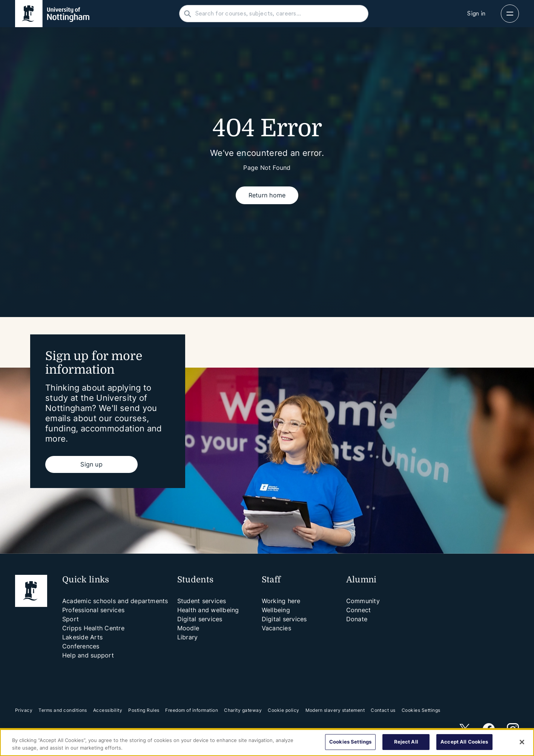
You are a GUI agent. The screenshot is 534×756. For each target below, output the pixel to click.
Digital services (200, 619)
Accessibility (108, 710)
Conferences (81, 646)
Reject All (406, 742)
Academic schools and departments (115, 601)
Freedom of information (192, 710)
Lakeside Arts (82, 637)
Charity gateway (243, 710)
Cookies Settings (421, 710)
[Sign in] (476, 14)
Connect (359, 610)
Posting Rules (144, 710)
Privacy (24, 710)
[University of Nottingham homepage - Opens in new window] (52, 14)
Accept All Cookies (464, 742)
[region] (267, 743)
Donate (357, 619)
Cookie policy (283, 710)
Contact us (383, 710)
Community (363, 601)
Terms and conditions (63, 710)
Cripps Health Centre (93, 628)
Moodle (188, 628)
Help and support (88, 655)
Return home (267, 195)
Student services (202, 601)
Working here (281, 601)
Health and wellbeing (208, 610)
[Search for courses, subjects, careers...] (278, 14)
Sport (71, 619)
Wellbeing (276, 610)
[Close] (522, 742)
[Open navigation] (510, 14)
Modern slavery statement (335, 710)
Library (188, 637)
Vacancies (276, 628)
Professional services (93, 610)
